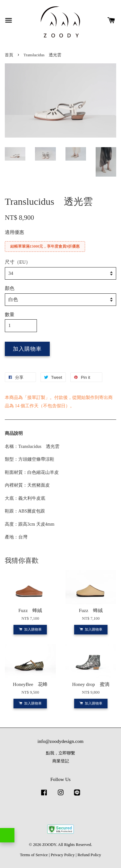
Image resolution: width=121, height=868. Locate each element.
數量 (10, 315)
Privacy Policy (63, 855)
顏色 (10, 288)
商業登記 (61, 761)
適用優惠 (14, 232)
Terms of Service (34, 855)
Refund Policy (89, 855)
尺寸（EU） (18, 262)
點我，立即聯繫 (60, 753)
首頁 (9, 55)
